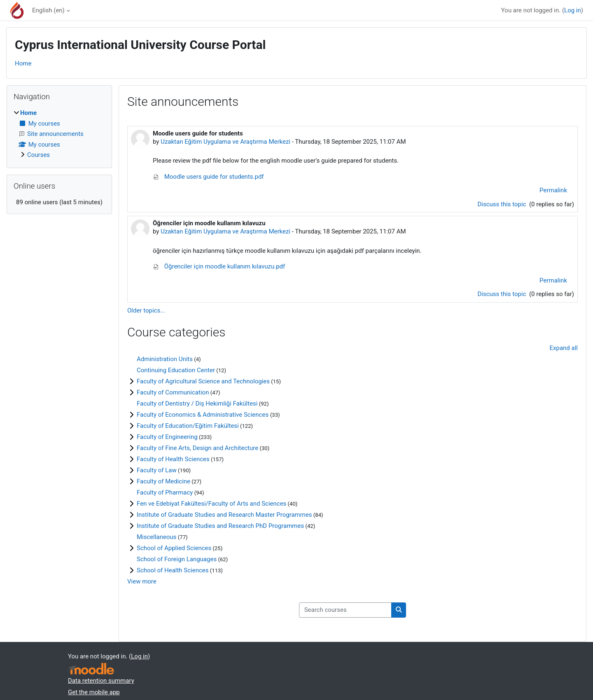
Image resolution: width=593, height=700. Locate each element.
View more (142, 581)
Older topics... (146, 310)
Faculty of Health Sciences (173, 459)
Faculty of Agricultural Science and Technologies (203, 381)
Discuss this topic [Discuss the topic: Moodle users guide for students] (502, 204)
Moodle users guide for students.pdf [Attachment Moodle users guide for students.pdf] (208, 177)
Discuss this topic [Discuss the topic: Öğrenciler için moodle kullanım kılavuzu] (502, 294)
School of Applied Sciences (174, 548)
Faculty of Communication (173, 392)
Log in (573, 10)
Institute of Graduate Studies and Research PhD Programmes (220, 526)
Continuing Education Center (176, 370)
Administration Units (165, 359)
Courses (39, 155)
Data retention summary (101, 681)
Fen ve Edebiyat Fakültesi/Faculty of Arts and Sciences (211, 504)
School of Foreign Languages (177, 559)
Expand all (564, 348)
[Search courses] (345, 610)
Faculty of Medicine (163, 481)
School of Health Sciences (173, 570)
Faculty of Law (157, 470)
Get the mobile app (94, 692)
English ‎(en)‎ (48, 10)
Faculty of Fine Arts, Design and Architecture (197, 448)
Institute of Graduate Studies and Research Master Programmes (224, 515)
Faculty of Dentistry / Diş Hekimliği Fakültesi (197, 404)
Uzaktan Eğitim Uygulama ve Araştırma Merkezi (225, 142)
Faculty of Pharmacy (165, 492)
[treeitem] (59, 134)
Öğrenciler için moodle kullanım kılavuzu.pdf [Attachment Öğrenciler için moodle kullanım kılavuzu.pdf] (219, 266)
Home (23, 63)
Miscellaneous (157, 537)
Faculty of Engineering (167, 437)
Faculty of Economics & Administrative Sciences (203, 415)
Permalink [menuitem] (553, 190)
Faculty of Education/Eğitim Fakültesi (188, 426)
